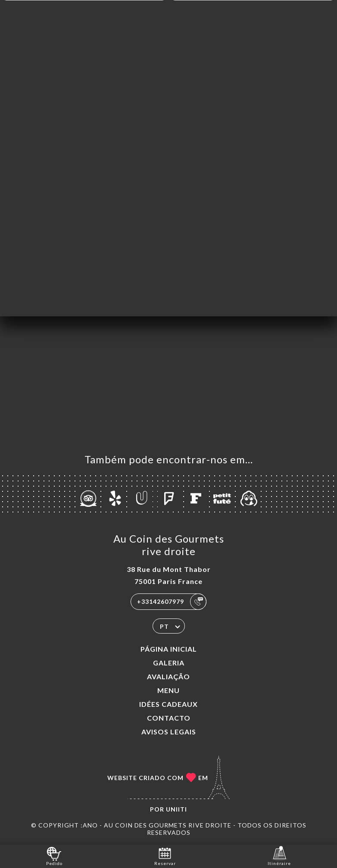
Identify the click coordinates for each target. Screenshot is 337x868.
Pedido (54, 856)
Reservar (165, 856)
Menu (168, 690)
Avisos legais (169, 732)
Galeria (169, 663)
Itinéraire (279, 856)
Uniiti (176, 809)
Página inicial (169, 649)
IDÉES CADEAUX (168, 704)
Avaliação (168, 676)
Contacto (169, 718)
